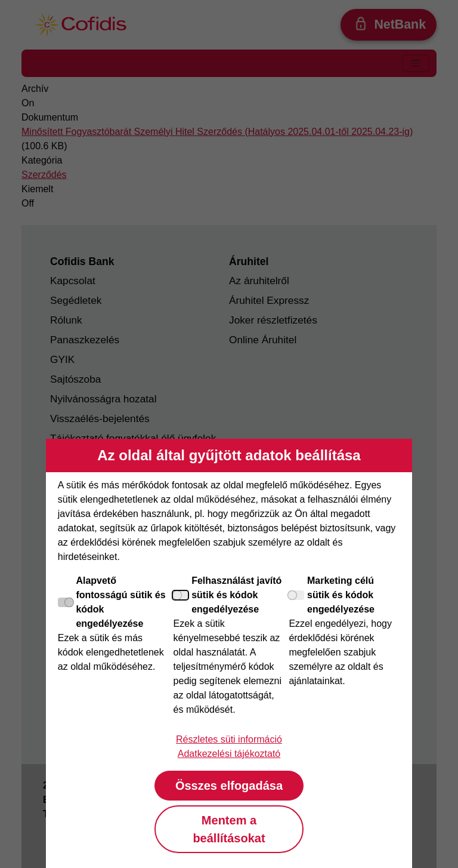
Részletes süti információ (229, 739)
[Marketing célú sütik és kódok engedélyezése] (296, 595)
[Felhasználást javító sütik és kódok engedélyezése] (181, 595)
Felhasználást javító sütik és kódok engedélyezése (228, 595)
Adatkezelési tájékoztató (229, 754)
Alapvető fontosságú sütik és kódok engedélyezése (112, 602)
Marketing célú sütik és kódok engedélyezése (332, 595)
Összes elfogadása (229, 786)
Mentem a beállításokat (229, 829)
